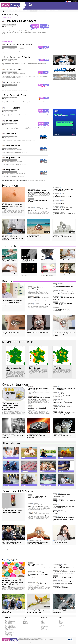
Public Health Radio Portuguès (11, 628)
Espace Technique (62, 626)
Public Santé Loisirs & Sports (10, 622)
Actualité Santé (26, 623)
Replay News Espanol (9, 631)
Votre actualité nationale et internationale (14, 150)
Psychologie (43, 623)
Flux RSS (60, 619)
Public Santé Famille (9, 622)
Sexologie (43, 628)
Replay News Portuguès (9, 633)
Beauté (42, 619)
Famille (42, 621)
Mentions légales (29, 642)
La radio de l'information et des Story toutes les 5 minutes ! (14, 165)
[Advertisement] (64, 94)
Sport (42, 626)
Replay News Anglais (9, 630)
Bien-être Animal (8, 628)
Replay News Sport (9, 634)
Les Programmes (26, 621)
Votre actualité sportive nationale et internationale (16, 173)
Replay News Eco (8, 633)
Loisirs (42, 622)
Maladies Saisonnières (27, 625)
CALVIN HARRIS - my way (12, 99)
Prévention (43, 622)
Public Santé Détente (9, 621)
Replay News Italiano (9, 632)
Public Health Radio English (10, 625)
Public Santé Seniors (9, 620)
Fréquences (25, 619)
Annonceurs (61, 625)
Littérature (43, 628)
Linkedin (60, 622)
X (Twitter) (60, 621)
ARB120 (8, 138)
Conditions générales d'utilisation (37, 642)
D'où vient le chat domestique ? (12, 125)
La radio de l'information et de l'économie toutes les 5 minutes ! (15, 153)
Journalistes (61, 624)
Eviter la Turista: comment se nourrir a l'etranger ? (16, 48)
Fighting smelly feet (10, 112)
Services (60, 623)
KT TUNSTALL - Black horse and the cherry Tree (16, 73)
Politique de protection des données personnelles (50, 642)
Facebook (60, 620)
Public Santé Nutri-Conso (10, 624)
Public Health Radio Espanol (10, 626)
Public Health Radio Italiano (10, 627)
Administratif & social (44, 627)
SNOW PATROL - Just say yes (12, 61)
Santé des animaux (44, 629)
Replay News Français (9, 629)
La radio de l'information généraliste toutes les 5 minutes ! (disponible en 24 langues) (19, 141)
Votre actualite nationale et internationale (14, 86)
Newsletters (61, 622)
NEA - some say (10, 26)
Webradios (25, 624)
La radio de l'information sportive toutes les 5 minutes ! (13, 176)
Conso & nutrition (44, 620)
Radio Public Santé (9, 619)
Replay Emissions (26, 620)
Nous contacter (26, 622)
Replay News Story (9, 635)
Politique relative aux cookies (63, 642)
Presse (60, 627)
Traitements (43, 625)
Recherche (25, 622)
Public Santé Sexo (8, 623)
